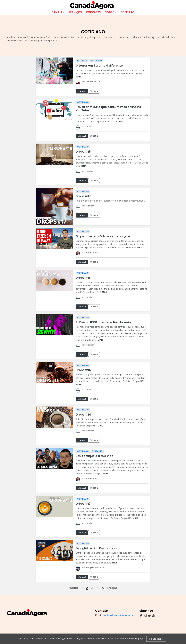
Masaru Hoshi (92, 252)
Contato (128, 12)
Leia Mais (82, 91)
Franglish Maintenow (95, 567)
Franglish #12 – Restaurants (97, 548)
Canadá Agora (93, 82)
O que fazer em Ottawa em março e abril (106, 236)
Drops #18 (83, 151)
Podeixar (90, 126)
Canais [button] (57, 12)
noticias (82, 61)
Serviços (75, 12)
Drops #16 (83, 278)
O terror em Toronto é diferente (99, 65)
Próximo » (115, 588)
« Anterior (71, 588)
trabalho (97, 451)
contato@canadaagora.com (119, 616)
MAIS (78, 76)
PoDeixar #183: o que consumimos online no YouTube (108, 108)
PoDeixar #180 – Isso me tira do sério (103, 322)
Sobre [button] (110, 12)
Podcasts (93, 12)
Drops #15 (83, 370)
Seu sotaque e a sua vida (95, 456)
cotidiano (96, 61)
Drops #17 (83, 196)
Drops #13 (83, 503)
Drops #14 (83, 414)
